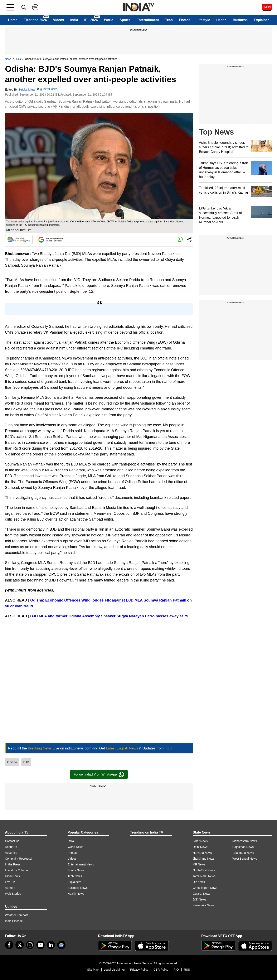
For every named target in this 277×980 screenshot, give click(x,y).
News (8, 59)
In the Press (13, 864)
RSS (187, 970)
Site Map (93, 970)
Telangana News (243, 853)
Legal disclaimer (114, 970)
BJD (26, 762)
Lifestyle (203, 20)
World (109, 20)
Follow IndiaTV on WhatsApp (99, 774)
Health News (76, 894)
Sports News (76, 870)
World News (75, 847)
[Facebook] (9, 945)
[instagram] (30, 945)
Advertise (11, 853)
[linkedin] (51, 945)
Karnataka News (203, 905)
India (74, 20)
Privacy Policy (139, 970)
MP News (199, 864)
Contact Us (12, 841)
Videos (59, 20)
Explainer (261, 20)
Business (240, 20)
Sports (125, 20)
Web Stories (13, 894)
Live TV (10, 882)
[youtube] (40, 945)
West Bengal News (245, 859)
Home (13, 20)
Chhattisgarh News (205, 888)
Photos (185, 20)
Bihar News (200, 841)
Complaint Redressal (19, 859)
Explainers (74, 882)
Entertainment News (81, 864)
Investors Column (16, 870)
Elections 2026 (35, 20)
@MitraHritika (48, 89)
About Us (11, 847)
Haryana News (202, 853)
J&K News (200, 899)
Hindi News (12, 876)
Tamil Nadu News (204, 876)
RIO (176, 970)
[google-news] (61, 945)
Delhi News (200, 847)
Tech (169, 20)
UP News (199, 882)
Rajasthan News (243, 847)
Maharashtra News (245, 841)
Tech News (75, 876)
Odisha (12, 762)
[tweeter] (20, 945)
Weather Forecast (17, 915)
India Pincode (14, 921)
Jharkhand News (204, 859)
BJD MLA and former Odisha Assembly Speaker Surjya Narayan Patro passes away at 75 (109, 616)
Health (221, 20)
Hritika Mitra (27, 90)
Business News (78, 888)
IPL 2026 (91, 20)
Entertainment (148, 20)
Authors (10, 888)
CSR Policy (161, 970)
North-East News (204, 870)
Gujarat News (202, 894)
